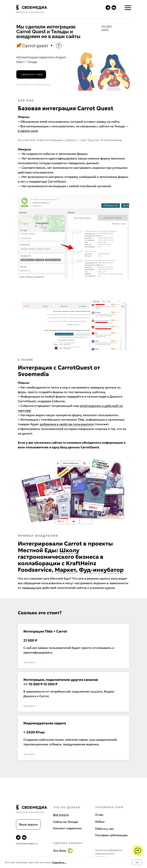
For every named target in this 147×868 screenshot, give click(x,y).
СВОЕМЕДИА (34, 7)
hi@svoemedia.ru (27, 843)
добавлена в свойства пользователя (67, 424)
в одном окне (28, 131)
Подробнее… (59, 862)
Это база (59, 851)
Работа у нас (104, 829)
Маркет (65, 570)
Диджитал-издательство (30, 12)
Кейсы (100, 822)
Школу (69, 550)
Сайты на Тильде (66, 822)
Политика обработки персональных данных (109, 854)
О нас (99, 815)
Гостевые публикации (111, 835)
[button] (31, 74)
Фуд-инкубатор (101, 570)
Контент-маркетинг (68, 828)
